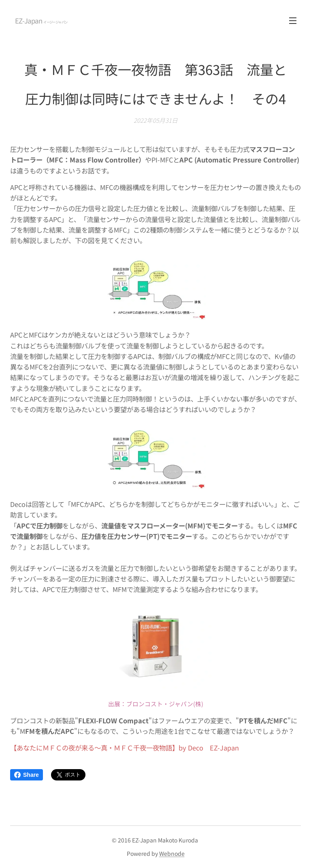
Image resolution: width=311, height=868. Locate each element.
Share (27, 775)
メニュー (293, 21)
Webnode (172, 853)
